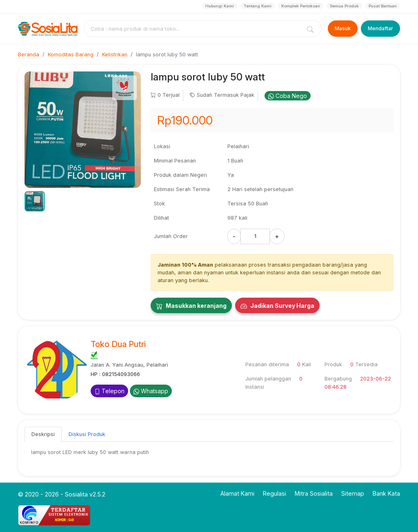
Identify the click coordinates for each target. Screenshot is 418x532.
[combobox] (194, 29)
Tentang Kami (258, 6)
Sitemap (353, 493)
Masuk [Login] (343, 28)
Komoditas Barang (71, 55)
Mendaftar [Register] (380, 28)
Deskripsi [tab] (43, 434)
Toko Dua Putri (118, 344)
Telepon (109, 391)
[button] (35, 201)
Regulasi (275, 493)
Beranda (29, 55)
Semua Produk (344, 6)
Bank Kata (386, 493)
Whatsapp (151, 391)
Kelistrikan (115, 55)
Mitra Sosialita (314, 493)
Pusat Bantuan (383, 6)
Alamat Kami (237, 493)
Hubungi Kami (220, 6)
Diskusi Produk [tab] (87, 434)
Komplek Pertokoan (301, 6)
